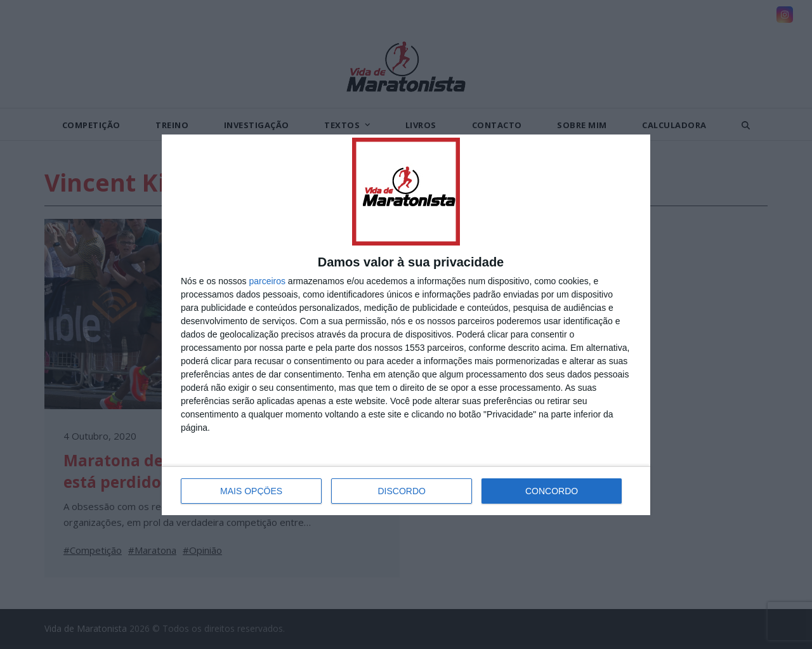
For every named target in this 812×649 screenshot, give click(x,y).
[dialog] (406, 325)
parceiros (267, 281)
